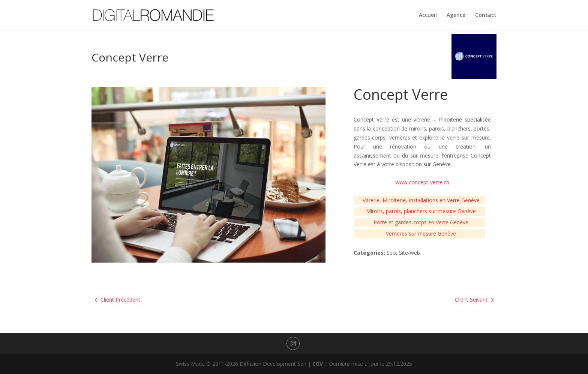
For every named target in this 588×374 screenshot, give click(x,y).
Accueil (428, 15)
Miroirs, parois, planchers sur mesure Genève (421, 211)
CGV (318, 364)
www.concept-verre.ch (422, 182)
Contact (486, 15)
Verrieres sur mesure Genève (421, 234)
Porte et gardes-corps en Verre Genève (421, 222)
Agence (456, 15)
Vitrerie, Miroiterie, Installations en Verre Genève (421, 200)
